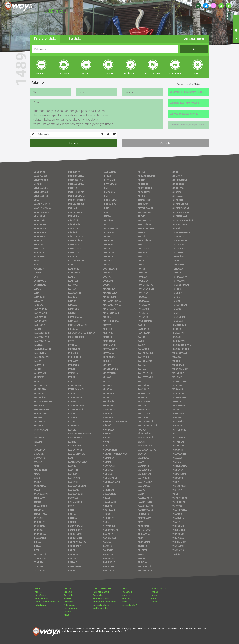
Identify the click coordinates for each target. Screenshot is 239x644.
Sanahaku (98, 595)
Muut (66, 615)
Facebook (127, 592)
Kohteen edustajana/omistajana (187, 92)
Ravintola (68, 595)
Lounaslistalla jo (101, 605)
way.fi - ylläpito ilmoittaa (47, 602)
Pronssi (155, 592)
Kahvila (67, 598)
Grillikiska (68, 612)
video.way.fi (127, 598)
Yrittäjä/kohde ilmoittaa (104, 602)
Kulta (153, 598)
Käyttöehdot (41, 595)
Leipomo (68, 602)
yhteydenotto (236, 29)
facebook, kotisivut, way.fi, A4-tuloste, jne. (55, 31)
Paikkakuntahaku (101, 592)
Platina (154, 602)
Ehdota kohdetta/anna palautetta (187, 125)
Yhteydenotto (42, 598)
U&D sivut (55, 11)
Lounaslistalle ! (129, 605)
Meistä (38, 592)
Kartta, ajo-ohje (101, 608)
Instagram (127, 595)
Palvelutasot (41, 605)
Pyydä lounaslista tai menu (184, 114)
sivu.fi (125, 602)
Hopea (154, 595)
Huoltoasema (71, 608)
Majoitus (68, 592)
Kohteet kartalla (101, 598)
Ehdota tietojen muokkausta (185, 103)
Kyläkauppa (70, 605)
